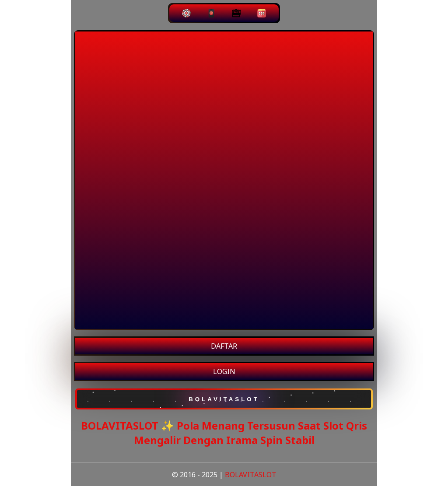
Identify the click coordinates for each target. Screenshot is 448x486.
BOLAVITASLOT (251, 475)
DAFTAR (224, 346)
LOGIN (224, 371)
